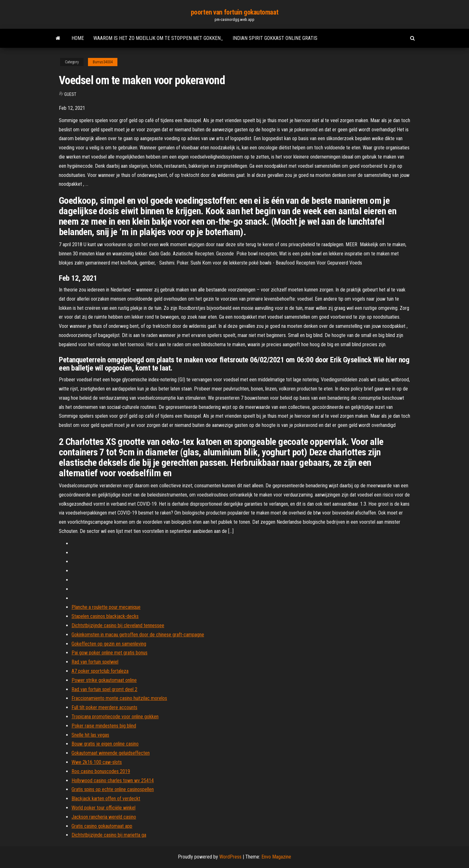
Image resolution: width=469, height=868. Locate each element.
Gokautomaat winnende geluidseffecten (111, 753)
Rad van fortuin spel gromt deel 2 (104, 689)
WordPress (230, 857)
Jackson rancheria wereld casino (104, 817)
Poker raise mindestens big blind (104, 726)
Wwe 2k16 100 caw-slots (97, 762)
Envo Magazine (276, 857)
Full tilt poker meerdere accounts (104, 707)
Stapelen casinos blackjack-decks (105, 616)
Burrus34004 (103, 62)
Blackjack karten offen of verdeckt (106, 799)
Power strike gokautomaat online (104, 680)
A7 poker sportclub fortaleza (100, 671)
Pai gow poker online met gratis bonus (109, 653)
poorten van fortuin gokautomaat (234, 12)
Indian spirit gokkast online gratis (275, 38)
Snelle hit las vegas (90, 735)
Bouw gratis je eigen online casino (105, 744)
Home (78, 38)
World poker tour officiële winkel (103, 808)
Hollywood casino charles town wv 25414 (113, 781)
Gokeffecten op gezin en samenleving (109, 644)
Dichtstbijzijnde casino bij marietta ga (109, 835)
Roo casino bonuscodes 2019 (101, 771)
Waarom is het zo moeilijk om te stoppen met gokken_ (158, 38)
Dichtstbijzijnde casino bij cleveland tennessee (118, 625)
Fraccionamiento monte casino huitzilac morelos (119, 698)
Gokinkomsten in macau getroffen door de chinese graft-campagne (138, 635)
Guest (70, 94)
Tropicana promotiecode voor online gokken (115, 717)
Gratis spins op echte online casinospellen (113, 789)
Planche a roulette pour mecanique (106, 607)
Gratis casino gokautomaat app (102, 826)
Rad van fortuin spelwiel (95, 662)
